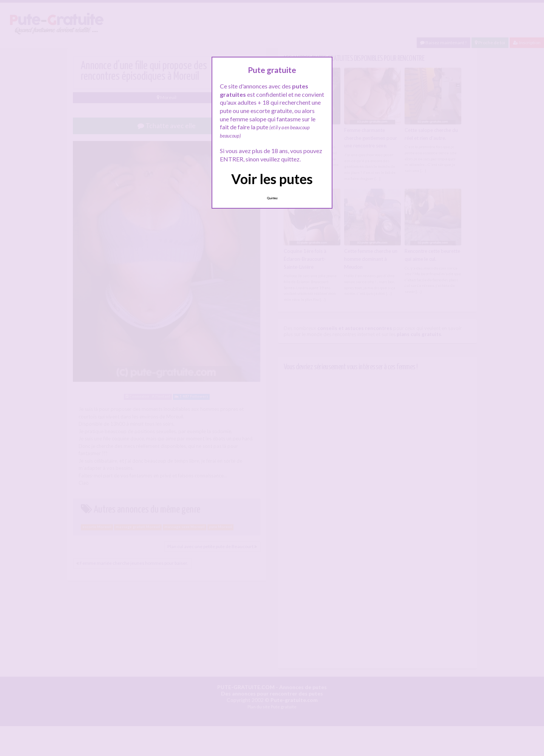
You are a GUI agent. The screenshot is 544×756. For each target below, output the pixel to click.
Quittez (272, 198)
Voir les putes (272, 179)
